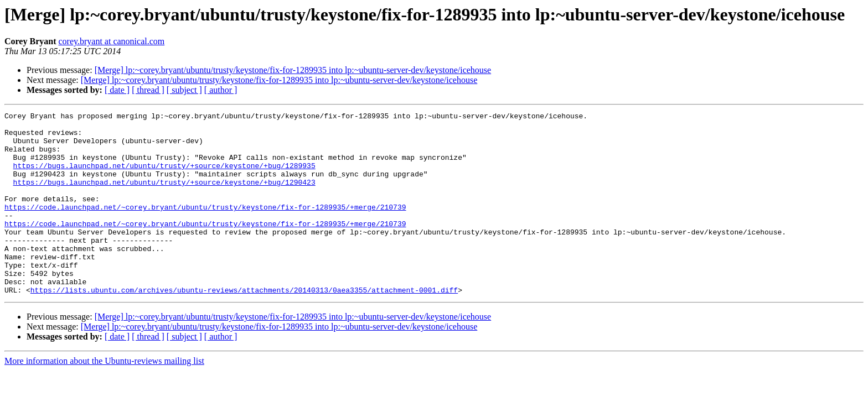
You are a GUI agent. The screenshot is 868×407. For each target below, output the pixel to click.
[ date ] (117, 90)
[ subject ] (184, 90)
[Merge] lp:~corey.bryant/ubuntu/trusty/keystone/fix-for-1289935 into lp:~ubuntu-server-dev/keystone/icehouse (293, 70)
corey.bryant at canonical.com (111, 41)
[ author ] (221, 90)
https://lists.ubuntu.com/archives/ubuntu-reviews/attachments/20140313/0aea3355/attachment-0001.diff (244, 326)
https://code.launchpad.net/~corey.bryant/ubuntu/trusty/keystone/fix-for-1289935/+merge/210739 (205, 227)
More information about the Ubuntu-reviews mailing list (104, 397)
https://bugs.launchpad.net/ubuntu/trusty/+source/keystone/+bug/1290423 (164, 197)
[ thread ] (148, 90)
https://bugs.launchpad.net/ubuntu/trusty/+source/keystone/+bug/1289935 (164, 177)
